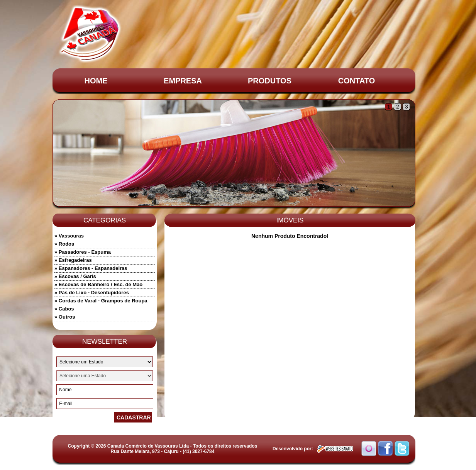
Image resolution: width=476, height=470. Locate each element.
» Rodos (64, 244)
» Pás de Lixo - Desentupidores (92, 293)
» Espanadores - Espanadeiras (91, 268)
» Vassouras (69, 236)
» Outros (65, 317)
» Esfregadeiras (73, 260)
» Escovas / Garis (75, 276)
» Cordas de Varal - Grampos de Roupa (101, 301)
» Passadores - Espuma (83, 252)
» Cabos (64, 309)
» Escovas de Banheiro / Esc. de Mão (98, 284)
